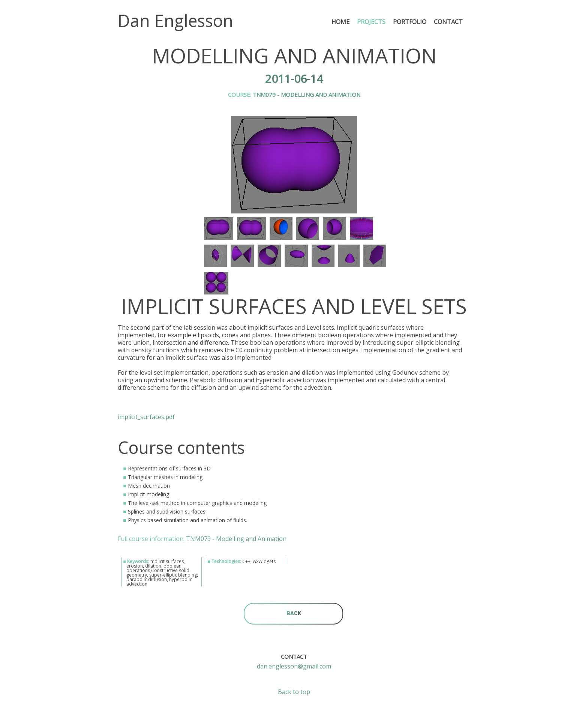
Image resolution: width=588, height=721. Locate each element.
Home (340, 22)
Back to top (294, 692)
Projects (371, 22)
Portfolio (410, 22)
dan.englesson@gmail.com (294, 666)
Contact (448, 22)
